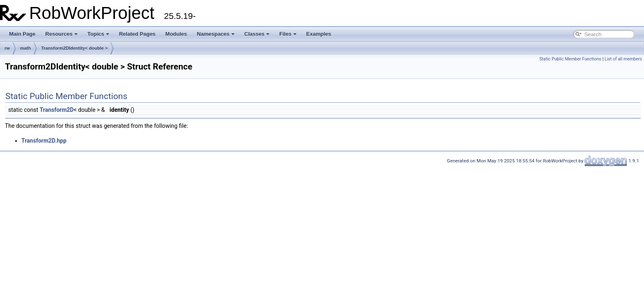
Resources (61, 34)
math (25, 48)
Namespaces (216, 34)
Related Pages (137, 34)
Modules (176, 34)
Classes (257, 34)
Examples (319, 34)
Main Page (22, 34)
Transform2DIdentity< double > (74, 48)
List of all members (623, 59)
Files (288, 34)
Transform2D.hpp (44, 141)
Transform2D (57, 110)
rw (7, 48)
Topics (98, 34)
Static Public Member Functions (570, 59)
